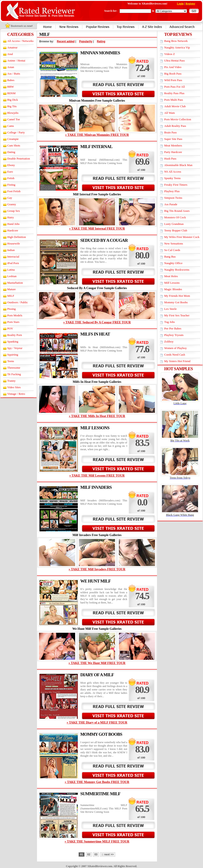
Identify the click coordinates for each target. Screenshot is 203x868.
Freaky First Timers (176, 185)
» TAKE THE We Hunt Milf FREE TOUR (97, 663)
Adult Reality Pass (175, 126)
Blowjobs (13, 113)
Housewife (14, 243)
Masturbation (15, 283)
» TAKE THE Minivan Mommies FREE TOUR (97, 135)
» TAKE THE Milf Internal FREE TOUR (97, 229)
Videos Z (170, 54)
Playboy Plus (172, 191)
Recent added (66, 41)
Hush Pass (170, 159)
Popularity (86, 41)
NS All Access (173, 172)
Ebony (11, 165)
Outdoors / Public (18, 302)
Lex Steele (170, 309)
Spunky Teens (172, 178)
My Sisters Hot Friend (177, 361)
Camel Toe (14, 119)
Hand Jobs (13, 224)
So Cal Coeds (172, 250)
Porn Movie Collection (178, 119)
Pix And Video (173, 67)
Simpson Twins (173, 198)
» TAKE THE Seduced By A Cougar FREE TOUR (97, 322)
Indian (11, 250)
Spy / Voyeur (15, 348)
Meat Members (173, 145)
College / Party (16, 132)
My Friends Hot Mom (177, 296)
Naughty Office (173, 263)
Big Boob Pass (173, 74)
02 (89, 854)
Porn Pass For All (174, 87)
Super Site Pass (173, 139)
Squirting (13, 355)
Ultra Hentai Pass (174, 61)
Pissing (12, 309)
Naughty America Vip (177, 47)
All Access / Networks (20, 41)
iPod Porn (13, 263)
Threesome (14, 368)
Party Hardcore (173, 152)
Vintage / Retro (16, 394)
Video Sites (14, 387)
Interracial (13, 257)
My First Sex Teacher (177, 315)
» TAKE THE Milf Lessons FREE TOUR (97, 476)
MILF (11, 296)
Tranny (11, 381)
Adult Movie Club (175, 106)
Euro (10, 172)
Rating (101, 41)
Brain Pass (170, 132)
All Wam (170, 113)
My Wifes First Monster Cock (182, 237)
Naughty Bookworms (177, 270)
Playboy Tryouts (174, 335)
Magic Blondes (173, 289)
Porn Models (15, 315)
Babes (11, 80)
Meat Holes (171, 276)
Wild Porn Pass (173, 80)
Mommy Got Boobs (176, 302)
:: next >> (108, 854)
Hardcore (13, 230)
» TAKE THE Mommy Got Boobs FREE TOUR (97, 782)
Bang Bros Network (176, 41)
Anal (10, 54)
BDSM (11, 93)
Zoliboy (169, 341)
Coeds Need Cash (175, 355)
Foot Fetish (14, 191)
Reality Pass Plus (174, 93)
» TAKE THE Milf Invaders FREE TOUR (97, 569)
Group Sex (14, 211)
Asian (11, 67)
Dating (11, 152)
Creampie (13, 139)
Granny (12, 204)
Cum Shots (14, 145)
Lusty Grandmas (174, 224)
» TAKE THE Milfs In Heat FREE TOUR (97, 416)
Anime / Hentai (16, 61)
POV (10, 328)
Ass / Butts (14, 74)
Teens (11, 361)
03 (96, 854)
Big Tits (12, 106)
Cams (11, 126)
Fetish (11, 178)
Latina (11, 270)
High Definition (17, 237)
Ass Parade (171, 204)
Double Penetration (19, 159)
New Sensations (174, 243)
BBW (11, 87)
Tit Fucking (14, 374)
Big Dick (13, 100)
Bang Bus (170, 257)
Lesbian (12, 276)
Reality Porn (15, 335)
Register (190, 4)
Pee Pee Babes (173, 328)
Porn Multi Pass (174, 100)
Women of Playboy (175, 348)
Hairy (11, 217)
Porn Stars (13, 322)
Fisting (11, 185)
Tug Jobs (170, 322)
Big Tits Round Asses (177, 211)
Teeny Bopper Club (176, 230)
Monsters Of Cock (175, 217)
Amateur (12, 47)
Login (180, 4)
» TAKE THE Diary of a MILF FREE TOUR (97, 723)
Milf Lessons (172, 283)
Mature (12, 289)
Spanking (13, 341)
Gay (10, 198)
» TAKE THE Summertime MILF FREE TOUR (97, 842)
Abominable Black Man (178, 165)
